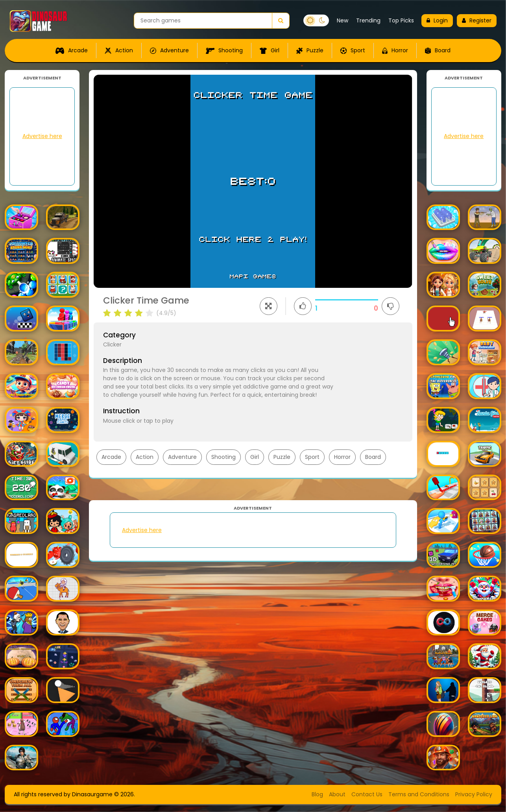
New (343, 20)
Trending (368, 20)
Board (438, 50)
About (337, 794)
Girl (270, 50)
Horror (395, 50)
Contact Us (367, 794)
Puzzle (310, 50)
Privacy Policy (474, 794)
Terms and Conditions (419, 794)
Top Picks (401, 20)
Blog (317, 794)
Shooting (224, 50)
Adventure (169, 50)
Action (119, 50)
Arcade (72, 50)
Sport (353, 50)
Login (437, 20)
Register (477, 20)
